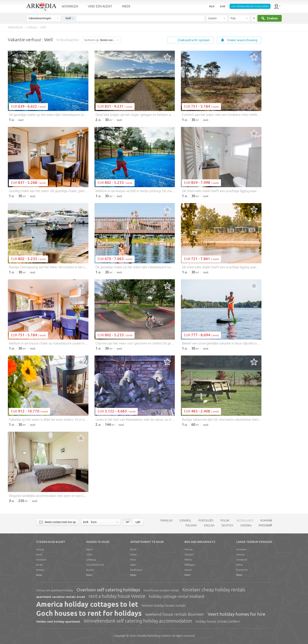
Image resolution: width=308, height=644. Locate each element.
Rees (133, 560)
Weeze (40, 570)
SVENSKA (246, 525)
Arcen (39, 565)
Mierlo (188, 560)
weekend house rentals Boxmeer (175, 614)
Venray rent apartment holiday (55, 590)
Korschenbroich (95, 565)
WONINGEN (70, 6)
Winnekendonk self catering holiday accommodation (138, 621)
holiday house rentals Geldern (218, 621)
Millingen (190, 565)
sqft (138, 522)
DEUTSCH (227, 525)
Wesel (188, 570)
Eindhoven (136, 570)
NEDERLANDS (245, 520)
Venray (40, 549)
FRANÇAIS (166, 520)
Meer (39, 575)
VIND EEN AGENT (100, 6)
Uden (89, 554)
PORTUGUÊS (206, 520)
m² (128, 522)
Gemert (189, 554)
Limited (153, 636)
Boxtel (90, 570)
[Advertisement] (284, 90)
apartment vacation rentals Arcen (61, 597)
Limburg (91, 560)
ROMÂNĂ (266, 520)
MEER (126, 6)
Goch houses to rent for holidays (89, 613)
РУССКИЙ (265, 525)
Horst (39, 554)
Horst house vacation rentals (161, 590)
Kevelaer (41, 560)
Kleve (133, 554)
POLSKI (225, 520)
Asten (89, 549)
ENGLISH (209, 525)
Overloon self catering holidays (108, 590)
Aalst (133, 565)
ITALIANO (191, 525)
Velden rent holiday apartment (58, 622)
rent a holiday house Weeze (117, 596)
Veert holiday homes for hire (236, 614)
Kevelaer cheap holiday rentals (214, 590)
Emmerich (242, 570)
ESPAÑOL (185, 520)
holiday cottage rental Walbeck (177, 596)
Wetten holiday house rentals (164, 605)
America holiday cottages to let (87, 604)
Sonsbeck (242, 560)
